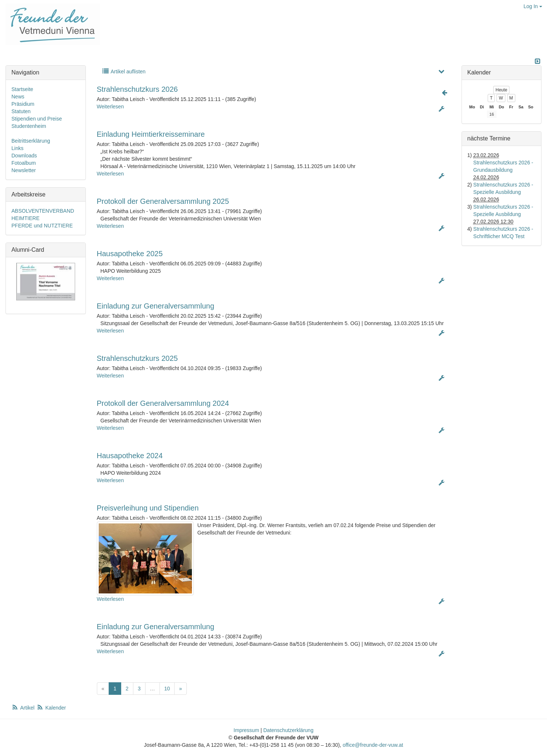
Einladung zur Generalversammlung (156, 306)
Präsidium (23, 104)
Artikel (24, 708)
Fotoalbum (24, 163)
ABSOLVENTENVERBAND (43, 211)
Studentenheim (29, 126)
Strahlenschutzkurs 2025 (137, 358)
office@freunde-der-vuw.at (373, 745)
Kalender (51, 708)
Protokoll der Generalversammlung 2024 (163, 403)
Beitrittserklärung (31, 141)
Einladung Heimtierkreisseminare (151, 134)
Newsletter (24, 170)
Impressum (246, 730)
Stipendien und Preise (37, 119)
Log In (533, 6)
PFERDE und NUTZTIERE (42, 226)
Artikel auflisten (124, 71)
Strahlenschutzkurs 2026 (137, 89)
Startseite (22, 89)
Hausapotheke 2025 (130, 254)
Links (17, 148)
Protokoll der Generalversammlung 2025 (163, 201)
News (18, 97)
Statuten (21, 111)
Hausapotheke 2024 (130, 456)
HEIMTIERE (25, 218)
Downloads (24, 156)
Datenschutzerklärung (288, 730)
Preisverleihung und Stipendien (148, 508)
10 (167, 689)
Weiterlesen (111, 107)
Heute (501, 90)
